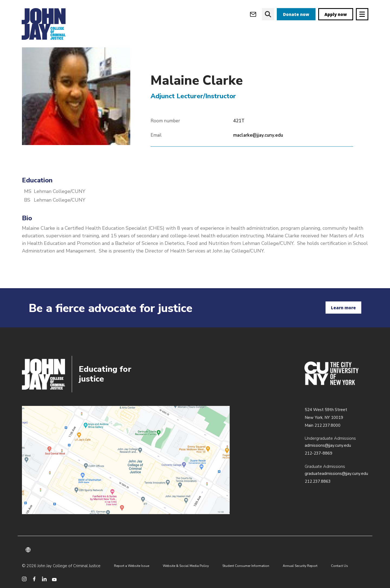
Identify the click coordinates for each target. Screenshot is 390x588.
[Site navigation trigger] (362, 14)
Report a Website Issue (132, 566)
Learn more (343, 308)
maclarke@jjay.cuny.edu (258, 146)
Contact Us (339, 566)
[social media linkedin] (44, 579)
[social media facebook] (34, 579)
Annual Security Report (300, 566)
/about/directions (126, 460)
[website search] (268, 14)
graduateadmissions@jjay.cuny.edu (336, 474)
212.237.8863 (318, 481)
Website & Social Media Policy (186, 566)
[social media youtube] (54, 579)
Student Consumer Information (246, 566)
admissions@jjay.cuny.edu (328, 445)
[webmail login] (253, 14)
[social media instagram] (24, 579)
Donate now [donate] (296, 14)
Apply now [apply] (336, 14)
